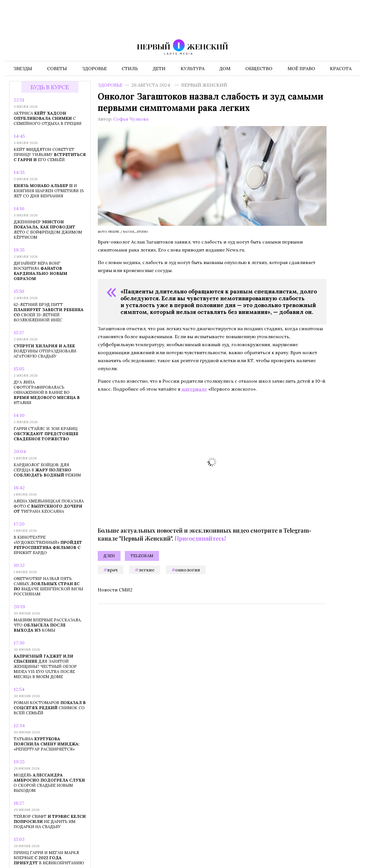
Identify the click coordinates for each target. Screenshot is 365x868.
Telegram (142, 556)
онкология (188, 570)
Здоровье (110, 85)
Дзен (109, 556)
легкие (146, 570)
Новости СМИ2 (115, 590)
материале (194, 389)
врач (112, 570)
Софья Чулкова (131, 119)
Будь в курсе (50, 87)
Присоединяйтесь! (200, 538)
